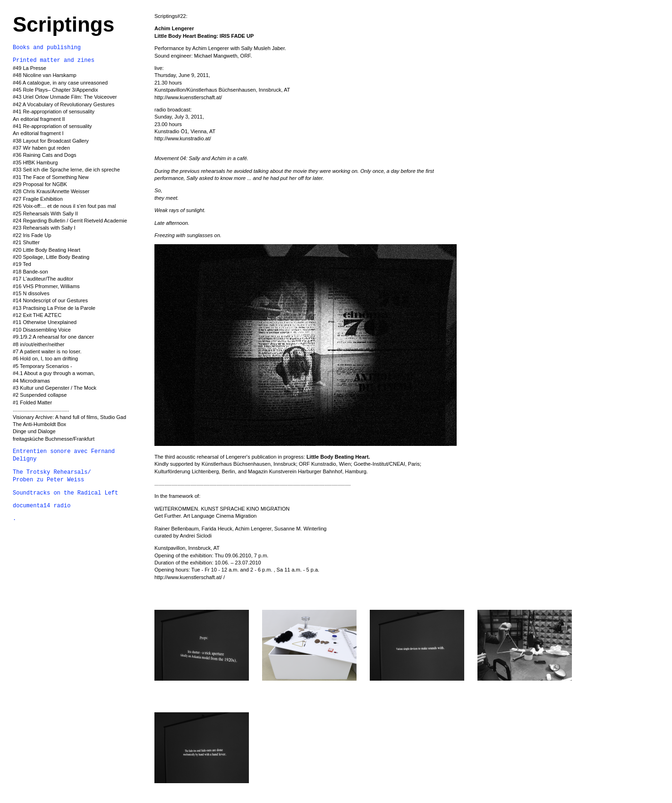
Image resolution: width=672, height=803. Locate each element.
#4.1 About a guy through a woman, (54, 373)
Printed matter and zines (54, 60)
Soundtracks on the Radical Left (65, 493)
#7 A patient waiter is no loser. (48, 351)
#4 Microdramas (31, 381)
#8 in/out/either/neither (38, 344)
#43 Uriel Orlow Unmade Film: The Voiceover (65, 97)
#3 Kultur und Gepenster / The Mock (55, 388)
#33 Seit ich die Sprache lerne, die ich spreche (66, 170)
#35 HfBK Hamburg (35, 162)
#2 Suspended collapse (40, 395)
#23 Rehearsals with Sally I (44, 228)
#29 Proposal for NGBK (40, 184)
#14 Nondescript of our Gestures (50, 300)
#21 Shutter (26, 242)
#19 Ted (22, 264)
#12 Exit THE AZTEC (37, 315)
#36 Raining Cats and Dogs (45, 155)
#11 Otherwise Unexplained (45, 322)
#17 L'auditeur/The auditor (43, 279)
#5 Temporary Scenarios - (43, 366)
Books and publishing (47, 48)
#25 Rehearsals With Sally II (45, 214)
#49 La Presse (30, 68)
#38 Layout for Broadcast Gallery (51, 141)
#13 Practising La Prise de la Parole (54, 308)
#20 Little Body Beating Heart (47, 250)
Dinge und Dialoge (34, 431)
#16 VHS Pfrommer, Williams (46, 286)
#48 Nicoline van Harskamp (45, 75)
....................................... (41, 410)
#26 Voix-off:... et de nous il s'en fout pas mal (64, 206)
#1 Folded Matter (32, 402)
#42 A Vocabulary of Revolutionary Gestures (64, 104)
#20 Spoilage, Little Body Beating (51, 257)
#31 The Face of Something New (51, 177)
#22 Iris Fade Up (32, 235)
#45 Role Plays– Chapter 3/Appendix (55, 90)
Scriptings (64, 24)
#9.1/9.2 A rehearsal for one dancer (53, 337)
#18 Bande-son (30, 272)
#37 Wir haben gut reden (41, 148)
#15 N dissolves (31, 293)
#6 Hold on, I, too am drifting (45, 359)
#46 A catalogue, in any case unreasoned (60, 83)
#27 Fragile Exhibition (38, 199)
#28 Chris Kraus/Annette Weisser (51, 191)
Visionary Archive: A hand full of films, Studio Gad (69, 417)
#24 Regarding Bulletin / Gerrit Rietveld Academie (70, 221)
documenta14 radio (42, 506)
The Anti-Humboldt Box (39, 424)
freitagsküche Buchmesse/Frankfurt (54, 439)
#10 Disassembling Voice (42, 330)
